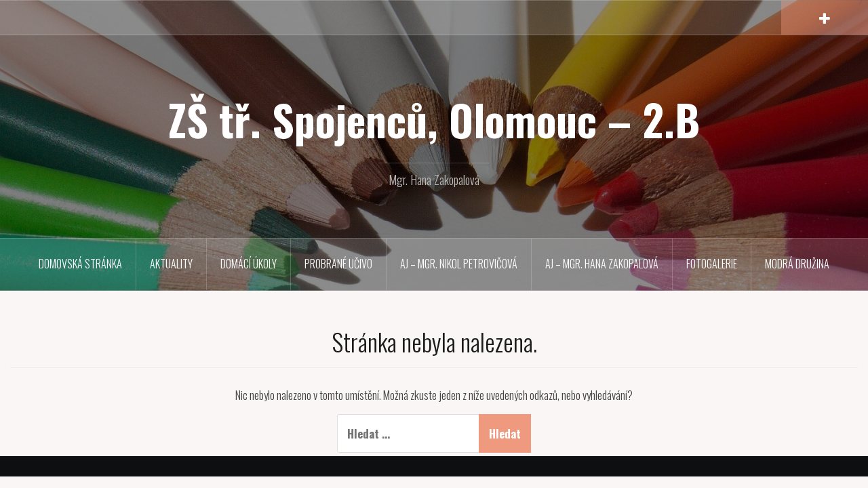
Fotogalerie (712, 264)
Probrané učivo (338, 264)
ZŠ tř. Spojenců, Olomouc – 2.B (434, 119)
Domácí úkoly (249, 264)
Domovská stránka (80, 264)
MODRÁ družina (797, 264)
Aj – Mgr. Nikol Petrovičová (459, 264)
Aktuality (171, 264)
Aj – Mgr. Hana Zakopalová (602, 264)
